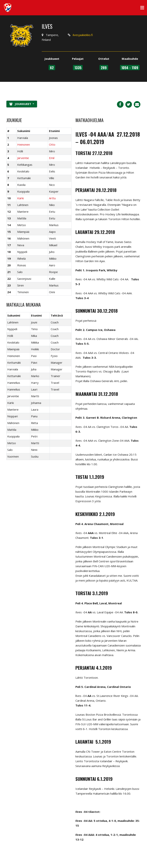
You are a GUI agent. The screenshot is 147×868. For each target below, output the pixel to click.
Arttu (52, 198)
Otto (52, 144)
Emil (52, 158)
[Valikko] (142, 8)
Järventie (23, 158)
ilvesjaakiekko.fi (83, 35)
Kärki (20, 198)
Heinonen (24, 144)
